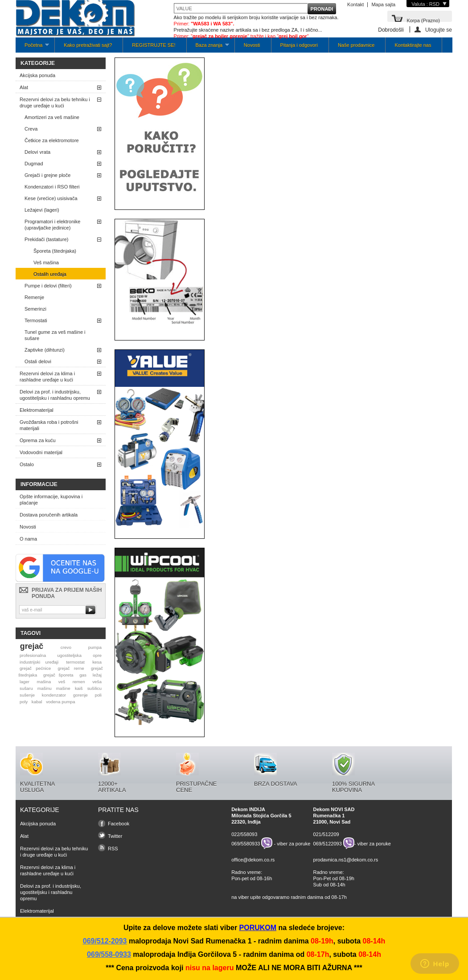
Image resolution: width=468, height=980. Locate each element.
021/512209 (326, 834)
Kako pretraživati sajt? (88, 45)
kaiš (79, 688)
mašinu (45, 688)
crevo (66, 647)
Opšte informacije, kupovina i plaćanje (51, 500)
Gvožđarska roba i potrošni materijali (49, 425)
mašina (44, 682)
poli (98, 695)
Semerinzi (35, 309)
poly (24, 702)
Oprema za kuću (38, 440)
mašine (63, 688)
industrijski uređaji (39, 662)
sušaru (26, 688)
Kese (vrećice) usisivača (51, 198)
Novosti (252, 45)
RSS (113, 849)
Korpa (423, 20)
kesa (97, 662)
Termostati (36, 320)
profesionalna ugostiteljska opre (61, 655)
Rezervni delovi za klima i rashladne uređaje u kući (47, 377)
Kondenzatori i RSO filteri (52, 187)
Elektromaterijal (37, 410)
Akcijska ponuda (37, 75)
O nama (28, 539)
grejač (32, 646)
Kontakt (355, 4)
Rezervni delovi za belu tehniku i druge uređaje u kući (55, 103)
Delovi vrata (37, 152)
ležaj (97, 675)
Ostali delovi (38, 361)
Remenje (34, 297)
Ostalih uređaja (50, 274)
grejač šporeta (58, 675)
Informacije (39, 484)
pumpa (95, 647)
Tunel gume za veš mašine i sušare (55, 335)
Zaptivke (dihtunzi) (45, 350)
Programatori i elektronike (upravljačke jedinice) (52, 225)
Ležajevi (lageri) (42, 210)
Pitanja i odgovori (299, 45)
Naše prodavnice (356, 45)
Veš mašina (46, 262)
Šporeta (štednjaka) (55, 251)
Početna (32, 47)
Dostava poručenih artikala (49, 515)
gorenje (80, 695)
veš (62, 682)
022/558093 (244, 834)
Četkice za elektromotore (52, 140)
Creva (31, 129)
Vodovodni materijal (41, 452)
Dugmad (34, 164)
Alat (24, 87)
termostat (76, 662)
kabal (37, 702)
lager (25, 682)
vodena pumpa (60, 702)
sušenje (27, 695)
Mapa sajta (383, 4)
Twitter (115, 836)
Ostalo (27, 464)
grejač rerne (71, 668)
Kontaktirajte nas (413, 45)
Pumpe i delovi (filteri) (48, 286)
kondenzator (54, 695)
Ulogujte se (439, 30)
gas (83, 675)
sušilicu (94, 688)
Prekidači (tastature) (46, 239)
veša (97, 682)
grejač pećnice (35, 668)
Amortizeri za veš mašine (52, 117)
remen (79, 682)
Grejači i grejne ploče (47, 175)
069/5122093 (328, 843)
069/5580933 (246, 843)
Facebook (119, 824)
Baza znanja (208, 47)
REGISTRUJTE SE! (154, 45)
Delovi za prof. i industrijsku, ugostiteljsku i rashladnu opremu (55, 395)
